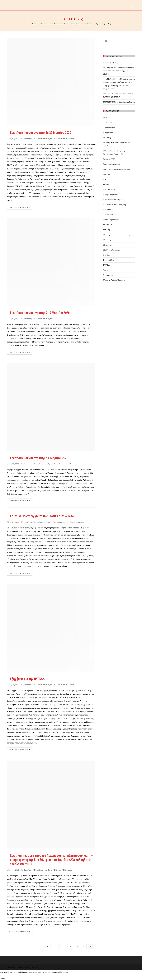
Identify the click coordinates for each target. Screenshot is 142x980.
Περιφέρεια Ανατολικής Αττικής (117, 235)
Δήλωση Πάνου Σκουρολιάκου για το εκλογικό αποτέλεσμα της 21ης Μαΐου (119, 71)
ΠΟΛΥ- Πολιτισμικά (112, 250)
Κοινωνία (107, 210)
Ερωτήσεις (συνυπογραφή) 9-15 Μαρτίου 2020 (40, 313)
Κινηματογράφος (110, 194)
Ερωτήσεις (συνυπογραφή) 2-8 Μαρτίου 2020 (39, 458)
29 (77, 946)
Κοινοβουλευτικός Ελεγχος (65, 139)
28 (69, 946)
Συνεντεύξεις (109, 260)
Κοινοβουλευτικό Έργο (43, 139)
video (106, 117)
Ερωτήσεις (28, 139)
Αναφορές (107, 122)
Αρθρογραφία (109, 127)
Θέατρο (106, 184)
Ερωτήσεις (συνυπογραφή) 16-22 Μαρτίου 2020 (40, 133)
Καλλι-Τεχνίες (109, 189)
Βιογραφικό (108, 133)
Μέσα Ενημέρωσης (111, 220)
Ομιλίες (106, 230)
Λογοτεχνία (108, 215)
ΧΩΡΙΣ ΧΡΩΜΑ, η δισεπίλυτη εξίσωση (119, 102)
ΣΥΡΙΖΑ (106, 265)
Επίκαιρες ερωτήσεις (112, 164)
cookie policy (63, 972)
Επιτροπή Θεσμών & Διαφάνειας (117, 169)
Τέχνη (106, 270)
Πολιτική (81, 522)
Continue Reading (20, 207)
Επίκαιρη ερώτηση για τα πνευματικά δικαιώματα (42, 516)
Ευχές (106, 179)
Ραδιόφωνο (108, 255)
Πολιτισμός (68, 870)
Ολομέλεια (108, 225)
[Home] (28, 24)
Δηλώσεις (107, 138)
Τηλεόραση (108, 275)
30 (84, 946)
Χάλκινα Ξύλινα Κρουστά (114, 280)
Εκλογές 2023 (109, 159)
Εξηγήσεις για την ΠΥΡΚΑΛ (27, 679)
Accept (3, 978)
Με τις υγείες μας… (111, 62)
